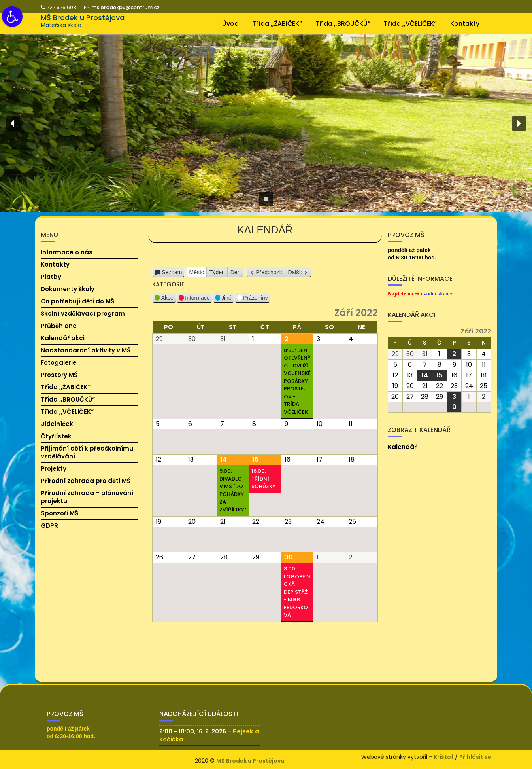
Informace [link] (194, 299)
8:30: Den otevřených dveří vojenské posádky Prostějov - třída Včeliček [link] (297, 382)
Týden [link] (217, 273)
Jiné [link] (224, 299)
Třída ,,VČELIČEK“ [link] (410, 24)
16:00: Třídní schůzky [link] (263, 479)
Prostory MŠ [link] (59, 375)
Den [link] (236, 273)
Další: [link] (295, 273)
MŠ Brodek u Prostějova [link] (83, 18)
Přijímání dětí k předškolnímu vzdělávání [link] (87, 452)
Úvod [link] (230, 24)
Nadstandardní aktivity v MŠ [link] (86, 350)
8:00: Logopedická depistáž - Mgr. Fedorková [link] (297, 592)
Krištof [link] (443, 755)
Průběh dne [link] (59, 326)
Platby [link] (51, 277)
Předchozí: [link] (269, 273)
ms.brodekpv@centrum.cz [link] (122, 7)
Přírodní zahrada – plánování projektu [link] (87, 497)
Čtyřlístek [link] (56, 436)
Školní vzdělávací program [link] (83, 313)
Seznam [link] (172, 273)
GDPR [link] (49, 526)
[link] (12, 17)
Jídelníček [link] (57, 424)
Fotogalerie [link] (59, 363)
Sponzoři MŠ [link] (59, 513)
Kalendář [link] (402, 447)
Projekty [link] (54, 469)
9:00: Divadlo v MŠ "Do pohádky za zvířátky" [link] (233, 491)
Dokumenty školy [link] (68, 289)
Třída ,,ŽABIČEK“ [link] (277, 24)
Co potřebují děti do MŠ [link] (77, 301)
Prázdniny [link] (253, 299)
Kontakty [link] (465, 24)
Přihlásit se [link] (475, 755)
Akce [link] (164, 299)
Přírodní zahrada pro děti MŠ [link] (86, 481)
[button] (13, 123)
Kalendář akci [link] (63, 338)
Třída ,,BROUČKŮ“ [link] (343, 24)
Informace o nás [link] (67, 252)
